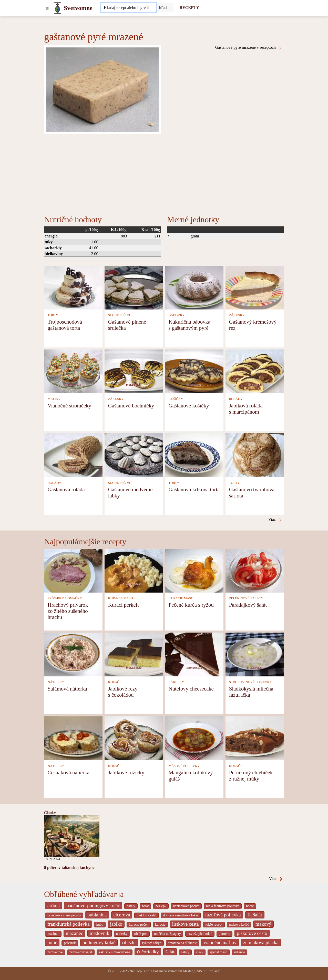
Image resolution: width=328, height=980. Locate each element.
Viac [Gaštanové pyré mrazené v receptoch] (275, 519)
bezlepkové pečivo (186, 906)
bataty (131, 906)
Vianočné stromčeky (69, 406)
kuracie (160, 924)
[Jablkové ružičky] (134, 738)
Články (50, 813)
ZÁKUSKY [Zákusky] (237, 315)
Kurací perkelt (124, 605)
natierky (122, 934)
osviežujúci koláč (200, 934)
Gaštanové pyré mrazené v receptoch (249, 47)
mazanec (74, 933)
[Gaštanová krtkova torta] (194, 455)
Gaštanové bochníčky (131, 406)
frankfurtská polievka (69, 924)
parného (224, 934)
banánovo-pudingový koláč (93, 906)
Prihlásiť (214, 971)
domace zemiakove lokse (181, 915)
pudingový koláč (99, 942)
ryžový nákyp (152, 943)
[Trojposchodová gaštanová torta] (73, 287)
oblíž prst (141, 934)
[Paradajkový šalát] (255, 570)
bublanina (97, 915)
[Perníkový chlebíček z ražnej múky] (255, 738)
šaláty (185, 952)
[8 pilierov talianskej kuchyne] (72, 835)
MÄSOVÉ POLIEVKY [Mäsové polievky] (184, 766)
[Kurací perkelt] (134, 570)
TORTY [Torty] (53, 315)
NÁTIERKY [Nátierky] (56, 682)
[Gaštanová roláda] (73, 455)
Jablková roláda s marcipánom (246, 409)
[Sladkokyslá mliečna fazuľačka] (255, 654)
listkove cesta (186, 924)
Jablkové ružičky (126, 772)
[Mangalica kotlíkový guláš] (194, 738)
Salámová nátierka (67, 689)
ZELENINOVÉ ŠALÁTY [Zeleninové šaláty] (246, 598)
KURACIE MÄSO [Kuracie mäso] (121, 598)
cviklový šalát (146, 915)
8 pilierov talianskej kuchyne (69, 868)
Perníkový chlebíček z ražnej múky (251, 776)
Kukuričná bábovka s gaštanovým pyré (189, 325)
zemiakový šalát (81, 952)
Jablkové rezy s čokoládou (123, 692)
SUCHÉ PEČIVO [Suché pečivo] (120, 315)
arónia (54, 906)
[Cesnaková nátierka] (73, 738)
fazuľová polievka (223, 915)
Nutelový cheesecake (191, 689)
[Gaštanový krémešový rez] (255, 287)
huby (100, 924)
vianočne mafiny (220, 942)
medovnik (100, 933)
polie (52, 942)
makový (263, 924)
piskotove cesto (252, 933)
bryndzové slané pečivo (64, 915)
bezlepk (161, 906)
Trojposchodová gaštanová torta (65, 325)
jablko (116, 924)
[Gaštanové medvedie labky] (134, 455)
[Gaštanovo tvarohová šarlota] (255, 455)
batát (145, 906)
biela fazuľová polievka (223, 906)
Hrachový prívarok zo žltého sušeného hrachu (68, 611)
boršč (250, 906)
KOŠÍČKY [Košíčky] (176, 399)
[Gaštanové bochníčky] (134, 371)
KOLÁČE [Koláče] (115, 682)
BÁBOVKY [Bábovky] (177, 315)
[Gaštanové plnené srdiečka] (134, 287)
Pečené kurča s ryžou (191, 605)
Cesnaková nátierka (69, 772)
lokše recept (214, 924)
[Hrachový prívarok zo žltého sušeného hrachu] (73, 570)
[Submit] (165, 8)
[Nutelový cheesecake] (194, 654)
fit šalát (255, 915)
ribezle (129, 942)
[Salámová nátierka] (73, 654)
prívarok (70, 943)
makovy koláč (239, 924)
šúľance (239, 952)
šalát (170, 952)
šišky (200, 952)
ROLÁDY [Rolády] (236, 399)
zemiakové (55, 952)
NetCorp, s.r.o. (140, 971)
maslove (53, 934)
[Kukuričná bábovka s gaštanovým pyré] (194, 287)
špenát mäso (219, 952)
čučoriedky (148, 952)
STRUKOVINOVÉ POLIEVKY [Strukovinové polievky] (250, 682)
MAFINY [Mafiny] (54, 399)
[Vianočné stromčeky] (73, 371)
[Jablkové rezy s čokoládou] (134, 654)
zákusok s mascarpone (115, 952)
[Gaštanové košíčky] (194, 371)
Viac (276, 879)
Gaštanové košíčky (189, 406)
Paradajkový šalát (248, 605)
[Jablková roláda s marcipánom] (255, 371)
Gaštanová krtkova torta (194, 489)
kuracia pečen (139, 924)
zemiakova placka (261, 942)
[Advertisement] (164, 173)
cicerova (122, 915)
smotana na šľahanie (183, 943)
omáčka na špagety (167, 934)
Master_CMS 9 (194, 971)
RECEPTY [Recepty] (189, 8)
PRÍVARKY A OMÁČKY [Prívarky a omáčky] (65, 598)
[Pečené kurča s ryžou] (194, 570)
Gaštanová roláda (66, 489)
